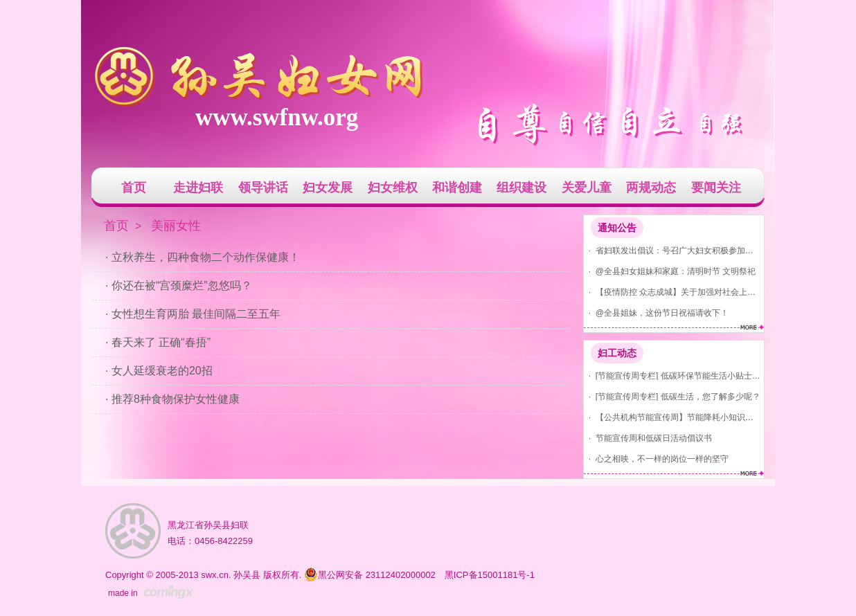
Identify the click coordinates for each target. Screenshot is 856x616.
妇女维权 (393, 188)
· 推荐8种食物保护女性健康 (172, 399)
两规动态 (651, 188)
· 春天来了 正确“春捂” (158, 342)
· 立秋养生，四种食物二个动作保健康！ (203, 257)
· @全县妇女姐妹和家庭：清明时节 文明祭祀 (670, 271)
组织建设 (521, 188)
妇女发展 (328, 188)
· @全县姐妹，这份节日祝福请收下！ (656, 312)
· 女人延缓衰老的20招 (159, 371)
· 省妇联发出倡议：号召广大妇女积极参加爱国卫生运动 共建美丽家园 (672, 250)
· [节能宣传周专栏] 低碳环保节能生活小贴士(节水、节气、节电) (672, 375)
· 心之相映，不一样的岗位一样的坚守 (656, 459)
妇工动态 (617, 353)
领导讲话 (263, 188)
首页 (134, 188)
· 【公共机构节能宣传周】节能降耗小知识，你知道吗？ (672, 417)
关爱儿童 (587, 188)
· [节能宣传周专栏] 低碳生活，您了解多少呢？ (672, 396)
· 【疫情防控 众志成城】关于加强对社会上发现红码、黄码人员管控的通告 (672, 292)
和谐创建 (457, 188)
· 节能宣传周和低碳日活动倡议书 (648, 438)
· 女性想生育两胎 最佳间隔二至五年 (193, 314)
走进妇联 (198, 188)
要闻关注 (716, 188)
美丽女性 (176, 226)
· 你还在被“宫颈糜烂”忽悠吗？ (179, 286)
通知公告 (617, 228)
